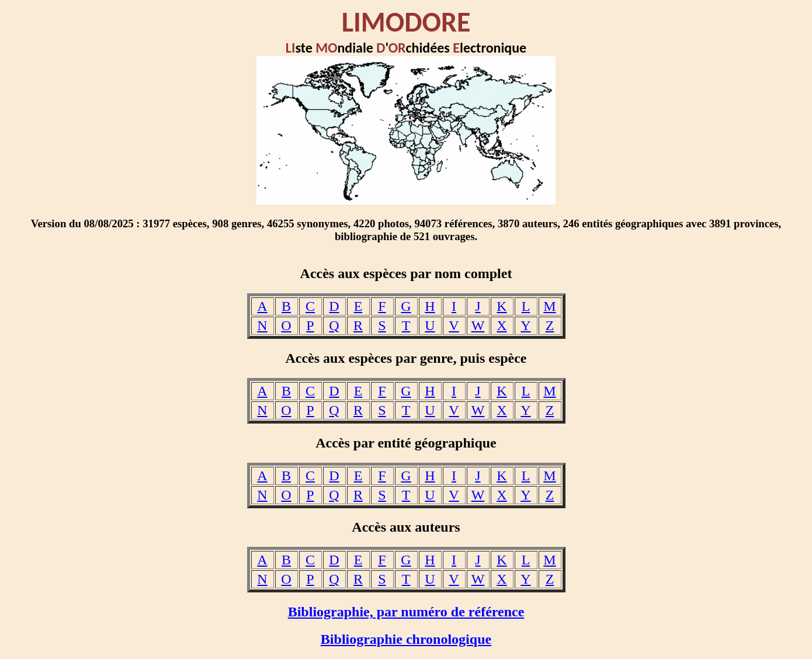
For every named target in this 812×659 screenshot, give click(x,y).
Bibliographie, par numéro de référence (406, 612)
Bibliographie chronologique (406, 639)
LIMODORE (406, 22)
